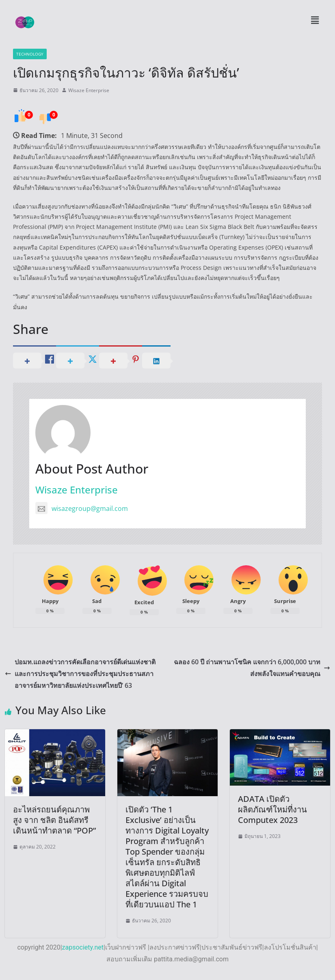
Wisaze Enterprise (89, 90)
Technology (30, 54)
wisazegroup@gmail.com (82, 508)
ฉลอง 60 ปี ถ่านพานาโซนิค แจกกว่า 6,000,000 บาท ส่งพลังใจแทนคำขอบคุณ (252, 668)
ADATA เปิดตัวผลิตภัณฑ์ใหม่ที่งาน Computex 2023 (272, 809)
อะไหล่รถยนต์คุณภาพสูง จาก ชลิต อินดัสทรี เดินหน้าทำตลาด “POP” (54, 820)
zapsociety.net (83, 947)
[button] (315, 20)
